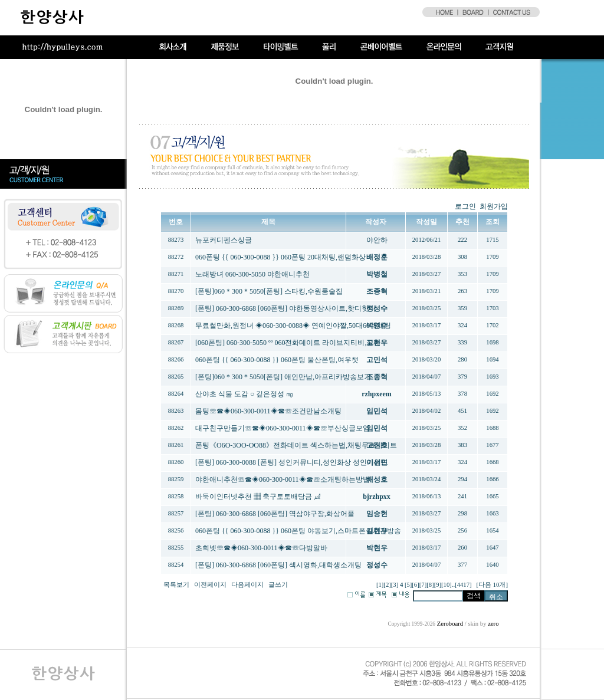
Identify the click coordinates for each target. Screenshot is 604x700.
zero (493, 624)
